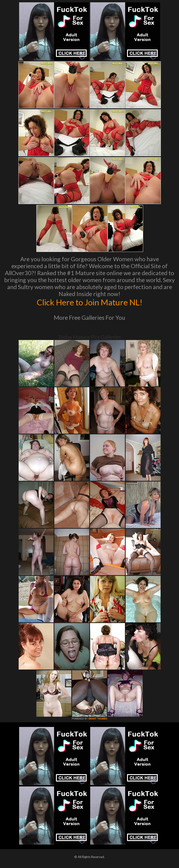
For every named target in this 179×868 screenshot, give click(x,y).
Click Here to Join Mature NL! (89, 302)
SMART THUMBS (98, 719)
